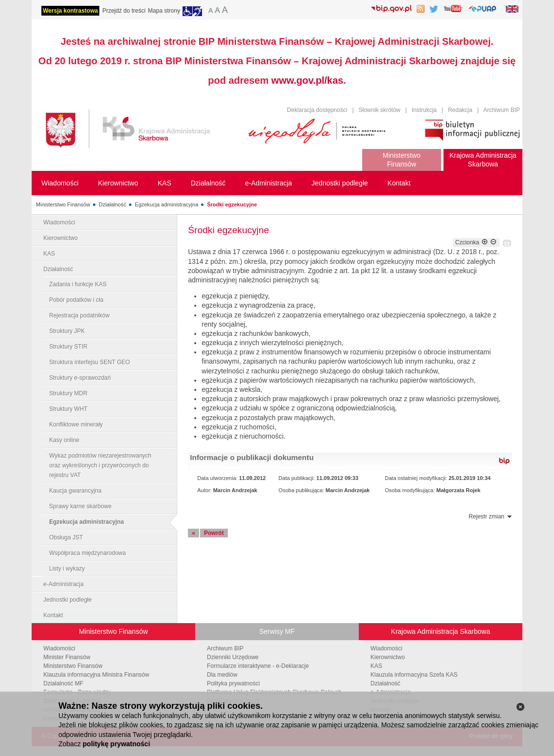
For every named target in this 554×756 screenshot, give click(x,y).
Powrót (214, 533)
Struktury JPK (67, 331)
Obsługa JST (66, 537)
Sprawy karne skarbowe (80, 506)
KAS (49, 254)
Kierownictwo (61, 238)
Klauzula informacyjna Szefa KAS (414, 675)
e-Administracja (64, 584)
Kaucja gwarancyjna (75, 491)
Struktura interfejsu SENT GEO (90, 362)
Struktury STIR (68, 347)
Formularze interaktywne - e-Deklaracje (258, 666)
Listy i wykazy (67, 569)
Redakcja (460, 110)
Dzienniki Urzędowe (233, 657)
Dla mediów (222, 675)
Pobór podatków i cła (76, 300)
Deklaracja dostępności (317, 110)
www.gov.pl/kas (307, 80)
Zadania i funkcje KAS (78, 284)
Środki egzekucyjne (232, 204)
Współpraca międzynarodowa (87, 553)
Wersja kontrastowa (70, 11)
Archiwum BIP (502, 110)
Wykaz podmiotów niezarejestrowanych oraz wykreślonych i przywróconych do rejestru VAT (100, 465)
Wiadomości (59, 222)
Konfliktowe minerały (76, 424)
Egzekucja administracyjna (166, 204)
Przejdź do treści (124, 11)
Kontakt (53, 615)
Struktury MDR (68, 393)
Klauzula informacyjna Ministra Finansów (96, 675)
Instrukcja (424, 110)
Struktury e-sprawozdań (80, 378)
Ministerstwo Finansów (63, 204)
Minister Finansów (67, 657)
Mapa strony (164, 11)
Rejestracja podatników (79, 315)
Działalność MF (63, 683)
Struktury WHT (68, 409)
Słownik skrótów (380, 110)
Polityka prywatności (233, 683)
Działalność (112, 204)
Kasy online (64, 440)
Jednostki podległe (67, 600)
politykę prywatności (116, 744)
